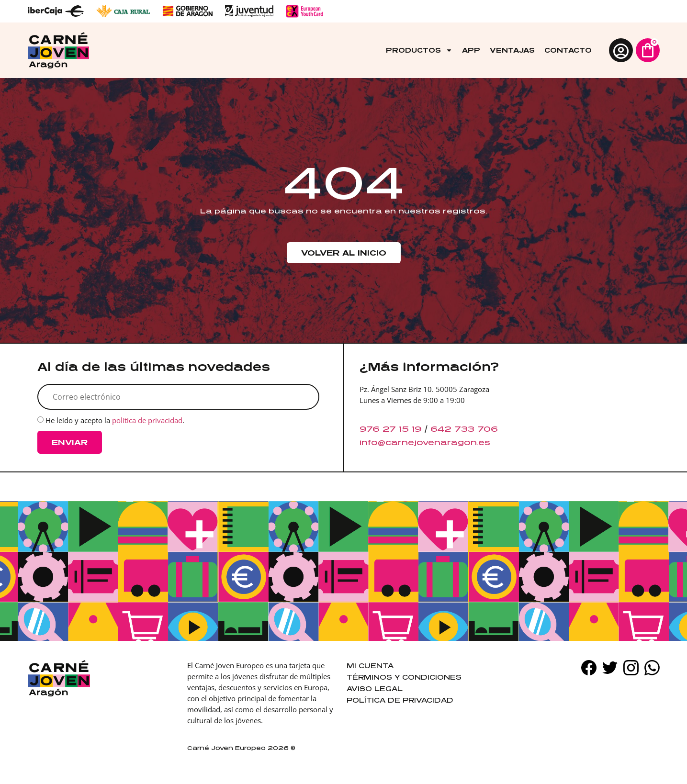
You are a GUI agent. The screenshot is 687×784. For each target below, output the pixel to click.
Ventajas (512, 50)
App (471, 50)
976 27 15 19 (391, 429)
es (484, 442)
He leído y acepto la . (115, 421)
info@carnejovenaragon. (419, 442)
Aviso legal (375, 689)
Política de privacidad (400, 700)
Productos (419, 50)
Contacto (568, 50)
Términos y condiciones (404, 677)
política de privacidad (147, 421)
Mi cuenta (370, 666)
